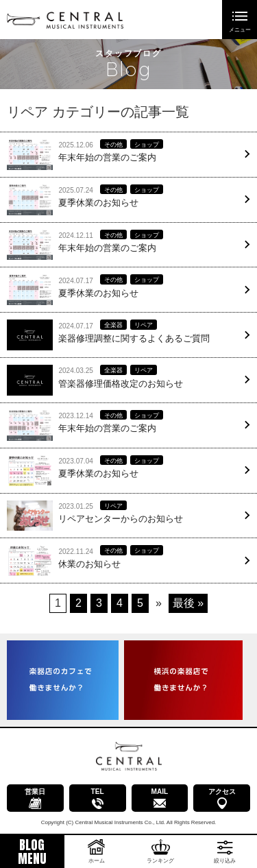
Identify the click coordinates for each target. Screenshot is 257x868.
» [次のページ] (159, 603)
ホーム (97, 861)
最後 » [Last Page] (188, 603)
